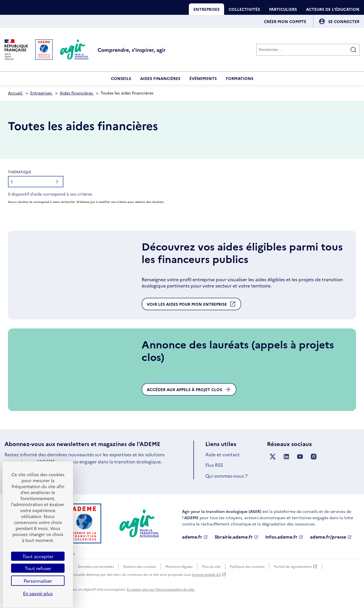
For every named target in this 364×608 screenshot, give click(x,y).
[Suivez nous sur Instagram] (314, 457)
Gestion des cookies (140, 566)
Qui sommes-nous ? (226, 476)
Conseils (121, 78)
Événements (203, 78)
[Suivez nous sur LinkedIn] (286, 457)
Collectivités (244, 9)
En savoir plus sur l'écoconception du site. (161, 589)
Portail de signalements (296, 566)
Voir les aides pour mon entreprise (191, 305)
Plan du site (211, 566)
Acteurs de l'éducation (333, 9)
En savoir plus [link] (38, 593)
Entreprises (206, 9)
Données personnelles (96, 566)
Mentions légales (179, 566)
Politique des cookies (247, 566)
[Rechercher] (308, 50)
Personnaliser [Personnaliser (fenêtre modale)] (38, 581)
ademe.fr (195, 537)
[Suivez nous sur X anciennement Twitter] (273, 457)
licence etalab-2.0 (209, 574)
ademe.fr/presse (331, 537)
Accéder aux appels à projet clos (189, 389)
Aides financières (160, 78)
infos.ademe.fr (284, 537)
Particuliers (283, 9)
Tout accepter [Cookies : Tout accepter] (38, 556)
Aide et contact (223, 454)
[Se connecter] (344, 21)
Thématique (20, 172)
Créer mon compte (285, 21)
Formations (240, 78)
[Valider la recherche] (353, 50)
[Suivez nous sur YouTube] (300, 457)
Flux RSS (214, 465)
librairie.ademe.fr (237, 537)
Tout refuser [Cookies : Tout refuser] (38, 568)
